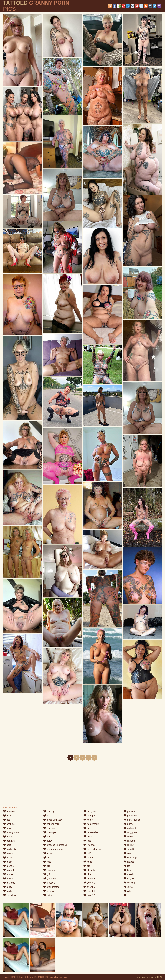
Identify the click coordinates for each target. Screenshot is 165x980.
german (49, 870)
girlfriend (50, 879)
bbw (7, 828)
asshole (9, 824)
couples (49, 828)
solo (128, 853)
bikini (8, 858)
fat (46, 858)
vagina (129, 879)
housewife (91, 832)
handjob (89, 816)
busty (8, 887)
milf (87, 853)
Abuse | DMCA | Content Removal (19, 977)
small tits (130, 849)
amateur (9, 811)
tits (127, 866)
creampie (50, 832)
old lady (89, 870)
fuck (47, 866)
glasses (49, 883)
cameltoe (10, 895)
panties (129, 811)
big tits (8, 853)
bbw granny (11, 832)
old (87, 866)
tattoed (129, 862)
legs (87, 841)
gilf (47, 874)
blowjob (9, 870)
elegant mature (53, 849)
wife (128, 891)
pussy (129, 824)
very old (130, 883)
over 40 (89, 883)
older (88, 874)
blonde (8, 866)
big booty (10, 849)
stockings (130, 858)
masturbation (92, 849)
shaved (129, 841)
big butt (9, 891)
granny (49, 891)
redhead (130, 828)
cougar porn (51, 824)
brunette (9, 883)
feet (47, 862)
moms (88, 858)
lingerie (89, 845)
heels (88, 820)
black (8, 862)
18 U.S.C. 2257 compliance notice (51, 977)
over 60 (89, 891)
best (7, 845)
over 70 (89, 895)
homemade (91, 824)
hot (87, 828)
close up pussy (53, 820)
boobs (8, 874)
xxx (127, 895)
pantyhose (131, 816)
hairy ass (90, 811)
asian (8, 816)
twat (128, 870)
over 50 (89, 887)
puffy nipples (132, 820)
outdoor (89, 879)
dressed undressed (55, 845)
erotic (48, 853)
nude (88, 862)
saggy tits (131, 832)
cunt (47, 837)
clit (46, 816)
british (8, 879)
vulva (128, 887)
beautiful (9, 841)
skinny (129, 845)
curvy (48, 841)
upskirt (129, 874)
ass (7, 820)
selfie (128, 837)
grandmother (52, 887)
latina (88, 837)
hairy (48, 895)
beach (8, 837)
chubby (49, 811)
